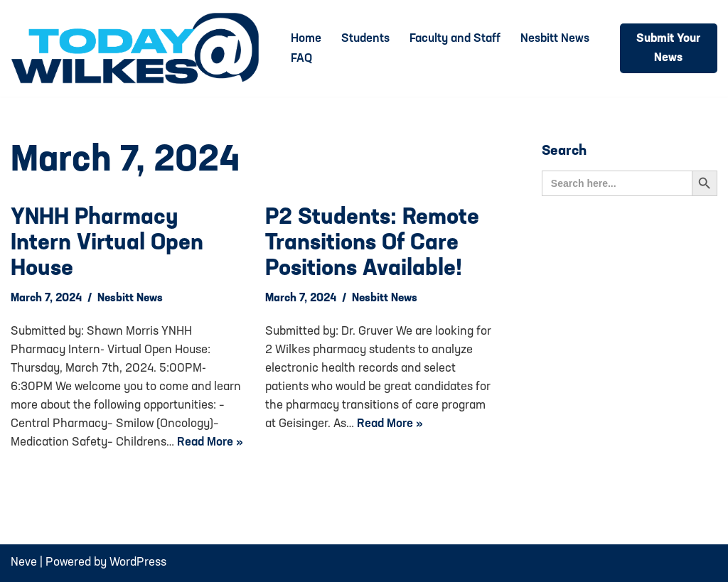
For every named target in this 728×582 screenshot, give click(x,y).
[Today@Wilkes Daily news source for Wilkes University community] (139, 48)
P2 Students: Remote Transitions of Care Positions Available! (372, 244)
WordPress (138, 562)
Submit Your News (668, 48)
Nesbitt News (555, 39)
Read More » (210, 442)
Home (306, 39)
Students (365, 39)
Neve (24, 562)
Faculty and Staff (455, 39)
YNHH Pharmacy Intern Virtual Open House (107, 244)
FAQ (301, 59)
